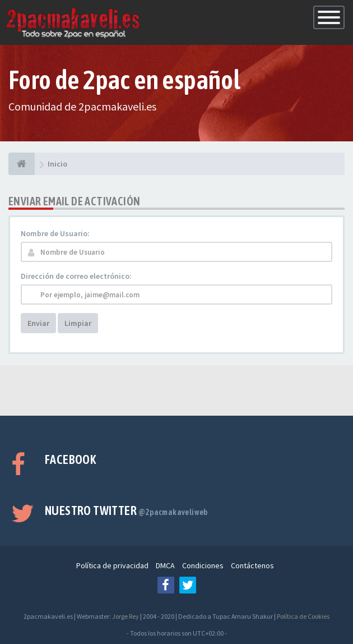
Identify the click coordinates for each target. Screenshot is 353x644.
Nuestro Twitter (126, 510)
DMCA (165, 565)
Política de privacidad (112, 565)
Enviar (38, 323)
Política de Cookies (303, 616)
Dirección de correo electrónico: (76, 276)
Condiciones (203, 565)
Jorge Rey (126, 616)
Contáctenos (252, 565)
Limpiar (78, 323)
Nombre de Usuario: (55, 233)
